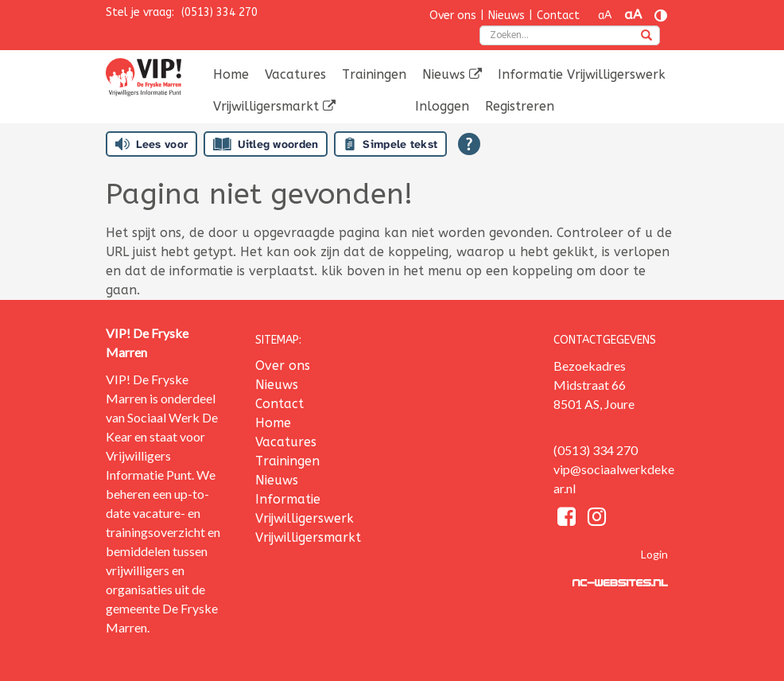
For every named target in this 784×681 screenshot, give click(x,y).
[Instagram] (597, 519)
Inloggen (442, 106)
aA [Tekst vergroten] (633, 15)
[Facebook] (569, 519)
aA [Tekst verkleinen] (605, 16)
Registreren (520, 106)
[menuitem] (231, 75)
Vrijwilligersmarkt (274, 106)
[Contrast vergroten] (661, 16)
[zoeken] (646, 37)
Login (654, 554)
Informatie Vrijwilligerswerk (582, 74)
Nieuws (506, 16)
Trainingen (374, 74)
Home (231, 74)
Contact (558, 16)
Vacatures (295, 74)
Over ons (453, 16)
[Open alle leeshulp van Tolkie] (469, 144)
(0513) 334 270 (219, 12)
